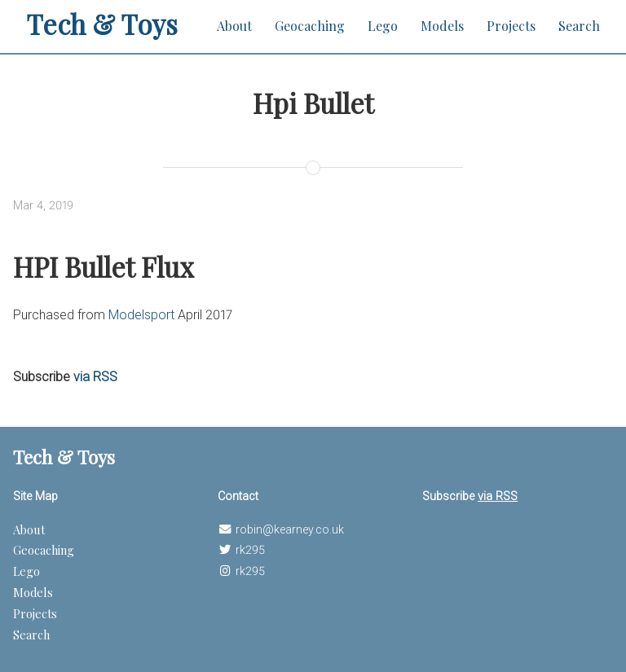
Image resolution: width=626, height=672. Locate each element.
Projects (511, 26)
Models (442, 26)
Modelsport (141, 315)
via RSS (95, 377)
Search (579, 26)
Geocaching (310, 26)
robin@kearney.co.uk (290, 530)
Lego (383, 26)
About (234, 26)
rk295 (250, 550)
